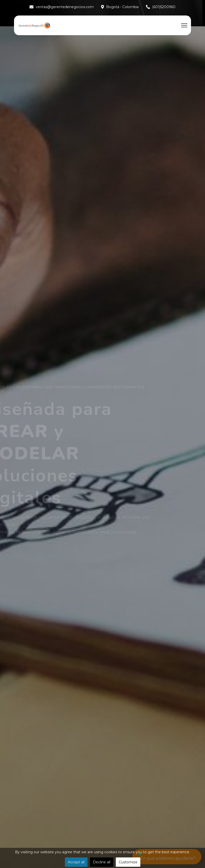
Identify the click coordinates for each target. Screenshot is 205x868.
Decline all (102, 862)
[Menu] (184, 25)
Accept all (76, 862)
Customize (128, 862)
